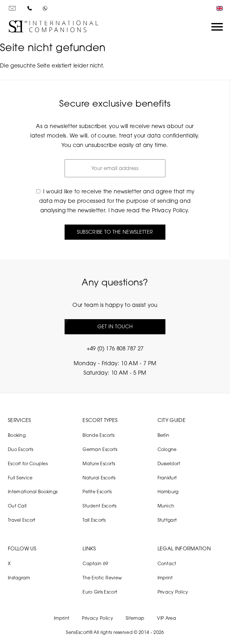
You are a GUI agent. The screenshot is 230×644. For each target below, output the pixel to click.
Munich (166, 506)
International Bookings (33, 492)
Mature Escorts (99, 463)
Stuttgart (167, 520)
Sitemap (135, 618)
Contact (167, 563)
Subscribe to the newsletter (115, 232)
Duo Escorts (20, 449)
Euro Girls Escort (100, 592)
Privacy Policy (170, 210)
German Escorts (100, 449)
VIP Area (167, 618)
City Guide (172, 420)
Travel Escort (22, 520)
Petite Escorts (97, 492)
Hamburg (168, 492)
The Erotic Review (102, 578)
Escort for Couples (28, 463)
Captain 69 (95, 563)
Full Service (20, 478)
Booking (17, 435)
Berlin (164, 435)
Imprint (165, 578)
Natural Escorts (99, 478)
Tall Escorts (94, 520)
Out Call (17, 506)
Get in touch (115, 326)
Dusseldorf (169, 463)
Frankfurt (167, 478)
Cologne (167, 449)
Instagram (19, 578)
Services (20, 420)
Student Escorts (99, 506)
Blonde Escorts (98, 435)
